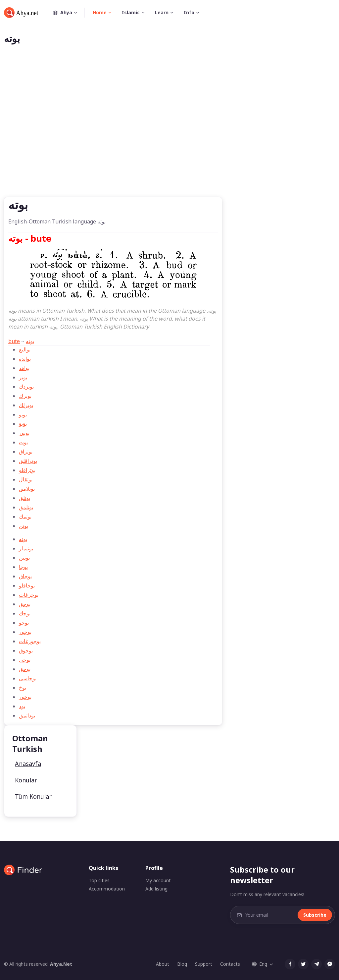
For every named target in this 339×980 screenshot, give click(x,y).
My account (158, 880)
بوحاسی (28, 678)
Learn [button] (162, 12)
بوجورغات (30, 641)
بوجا (23, 567)
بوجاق (25, 576)
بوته (30, 341)
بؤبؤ (23, 424)
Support (204, 964)
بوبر (23, 377)
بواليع (25, 349)
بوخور (25, 697)
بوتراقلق (28, 461)
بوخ (23, 688)
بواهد (24, 368)
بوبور (24, 433)
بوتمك (25, 517)
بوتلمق (26, 507)
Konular (26, 780)
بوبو (23, 414)
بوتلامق (27, 489)
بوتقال (26, 479)
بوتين (24, 558)
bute (14, 341)
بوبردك (26, 387)
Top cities (99, 880)
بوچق (25, 669)
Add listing (156, 889)
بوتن (24, 526)
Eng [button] (260, 964)
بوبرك (25, 396)
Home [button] (100, 12)
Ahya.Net (61, 964)
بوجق (25, 604)
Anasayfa (28, 764)
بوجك (25, 613)
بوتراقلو (27, 470)
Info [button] (189, 12)
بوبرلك (26, 405)
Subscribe (315, 915)
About (163, 964)
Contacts (230, 964)
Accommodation (107, 889)
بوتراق (26, 452)
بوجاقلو (27, 585)
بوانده (25, 359)
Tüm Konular (33, 796)
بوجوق (26, 650)
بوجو (24, 623)
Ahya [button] (69, 13)
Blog (182, 964)
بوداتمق (27, 715)
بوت (23, 442)
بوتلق (24, 498)
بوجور (25, 632)
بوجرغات (29, 595)
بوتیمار (26, 548)
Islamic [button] (131, 12)
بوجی (25, 660)
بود (22, 706)
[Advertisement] (169, 131)
